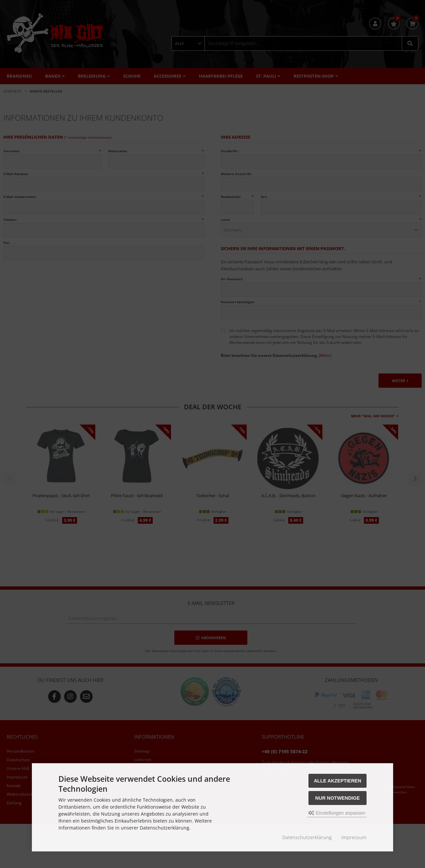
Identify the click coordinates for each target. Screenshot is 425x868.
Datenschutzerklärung (307, 837)
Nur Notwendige (337, 798)
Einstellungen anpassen (337, 813)
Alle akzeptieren (338, 781)
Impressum (354, 837)
